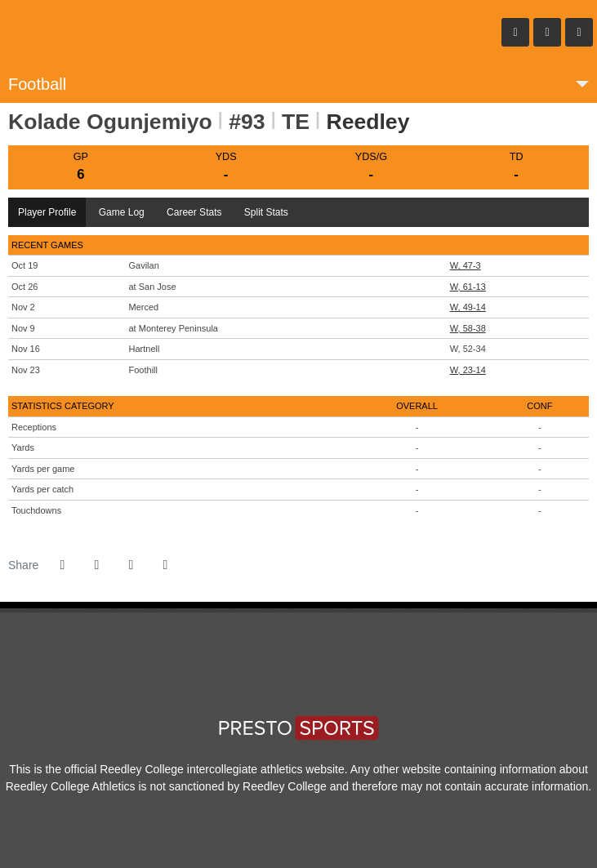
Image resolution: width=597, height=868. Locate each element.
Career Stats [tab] (194, 212)
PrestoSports (299, 725)
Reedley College (106, 33)
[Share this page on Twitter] (96, 565)
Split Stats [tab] (266, 212)
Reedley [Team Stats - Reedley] (368, 122)
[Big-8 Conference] (308, 671)
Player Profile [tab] (47, 212)
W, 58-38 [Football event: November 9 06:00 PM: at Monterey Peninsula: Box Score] (468, 328)
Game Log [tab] (122, 212)
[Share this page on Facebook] (62, 565)
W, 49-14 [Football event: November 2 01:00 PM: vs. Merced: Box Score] (468, 307)
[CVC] (329, 671)
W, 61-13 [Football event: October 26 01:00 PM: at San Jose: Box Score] (468, 287)
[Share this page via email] (131, 565)
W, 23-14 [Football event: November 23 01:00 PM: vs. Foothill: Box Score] (468, 370)
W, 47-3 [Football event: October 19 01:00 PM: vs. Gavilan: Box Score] (466, 265)
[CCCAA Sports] (289, 671)
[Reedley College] (268, 671)
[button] (165, 565)
